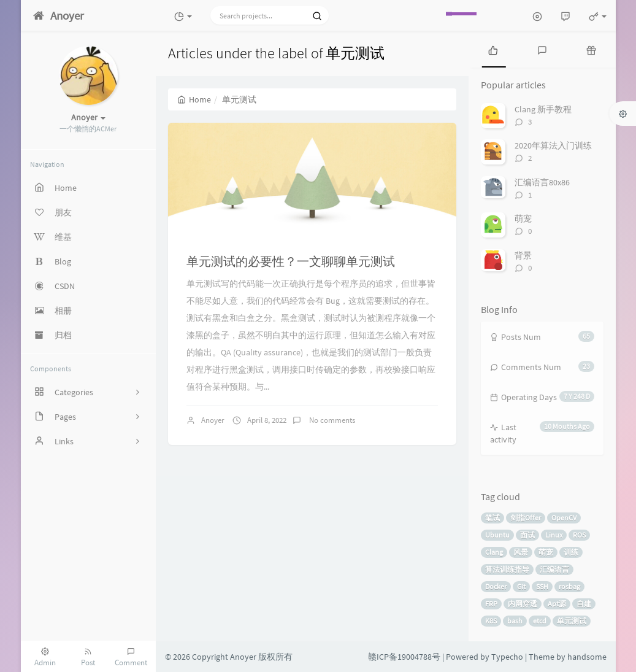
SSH (542, 586)
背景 (523, 255)
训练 (571, 552)
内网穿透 (523, 604)
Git (521, 586)
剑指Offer (526, 518)
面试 (527, 535)
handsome (587, 657)
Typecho (507, 657)
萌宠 (523, 218)
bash (515, 621)
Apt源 (557, 604)
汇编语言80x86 (542, 182)
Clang (494, 552)
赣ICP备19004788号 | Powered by (430, 657)
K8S (491, 621)
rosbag (569, 586)
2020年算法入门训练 (553, 145)
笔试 (492, 518)
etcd (540, 621)
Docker (496, 586)
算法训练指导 (507, 569)
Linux (554, 535)
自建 (584, 604)
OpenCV (564, 518)
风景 (521, 552)
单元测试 (572, 621)
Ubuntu (497, 535)
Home (194, 99)
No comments (331, 420)
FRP (491, 604)
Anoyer (213, 420)
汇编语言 (554, 569)
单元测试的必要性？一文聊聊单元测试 (291, 261)
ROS (579, 535)
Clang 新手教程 (543, 109)
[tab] (493, 49)
